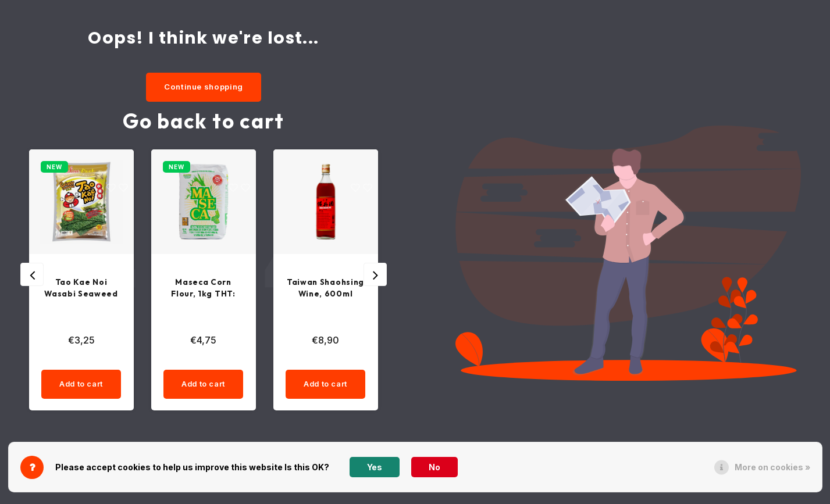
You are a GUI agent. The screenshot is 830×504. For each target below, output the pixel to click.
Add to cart (81, 387)
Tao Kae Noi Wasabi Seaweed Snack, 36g (81, 289)
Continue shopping (204, 87)
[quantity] (102, 361)
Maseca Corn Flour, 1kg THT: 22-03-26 (204, 289)
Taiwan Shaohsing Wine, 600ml (325, 289)
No (434, 467)
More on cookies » (772, 467)
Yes (375, 467)
